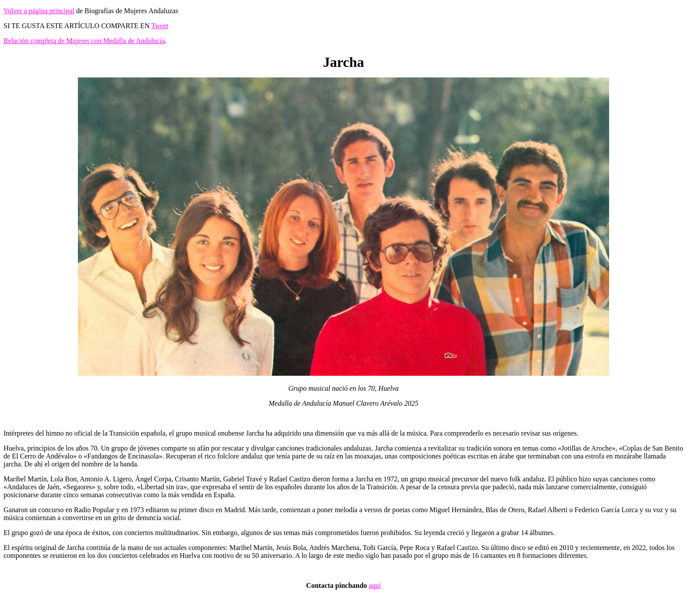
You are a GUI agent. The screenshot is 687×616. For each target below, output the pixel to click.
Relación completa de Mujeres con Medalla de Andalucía (84, 41)
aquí (375, 585)
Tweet (160, 26)
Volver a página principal (39, 11)
